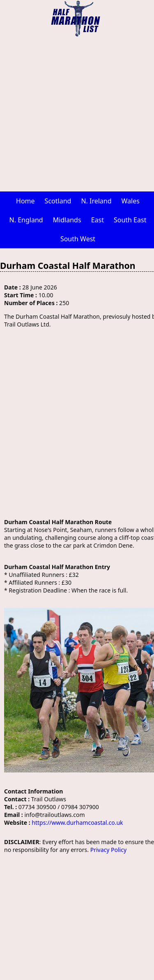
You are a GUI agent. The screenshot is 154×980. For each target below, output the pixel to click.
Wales (131, 201)
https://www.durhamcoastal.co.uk (77, 822)
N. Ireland (96, 201)
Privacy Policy (108, 850)
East (98, 220)
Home (25, 201)
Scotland (58, 201)
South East (130, 220)
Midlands (67, 220)
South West (78, 239)
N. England (26, 220)
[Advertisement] (77, 114)
